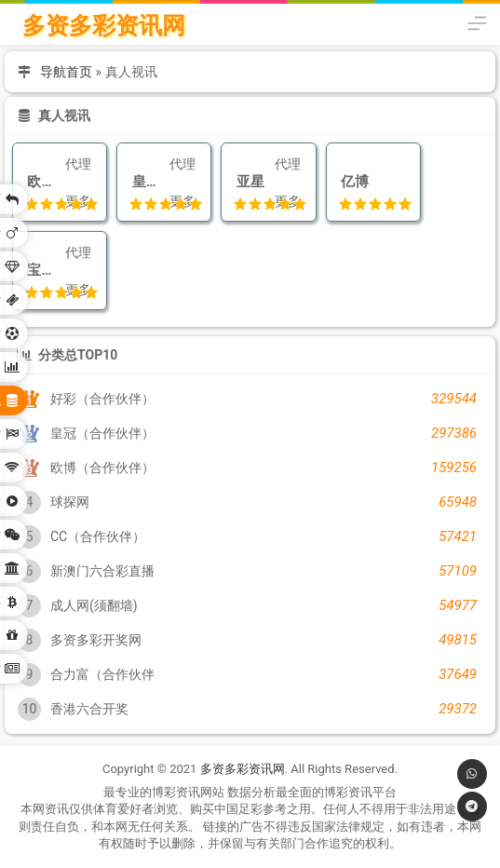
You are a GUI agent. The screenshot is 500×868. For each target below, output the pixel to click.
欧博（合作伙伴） (43, 182)
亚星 (246, 182)
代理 (78, 164)
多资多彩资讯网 (104, 26)
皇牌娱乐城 (147, 182)
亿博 (351, 182)
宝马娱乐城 (43, 270)
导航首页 (66, 72)
